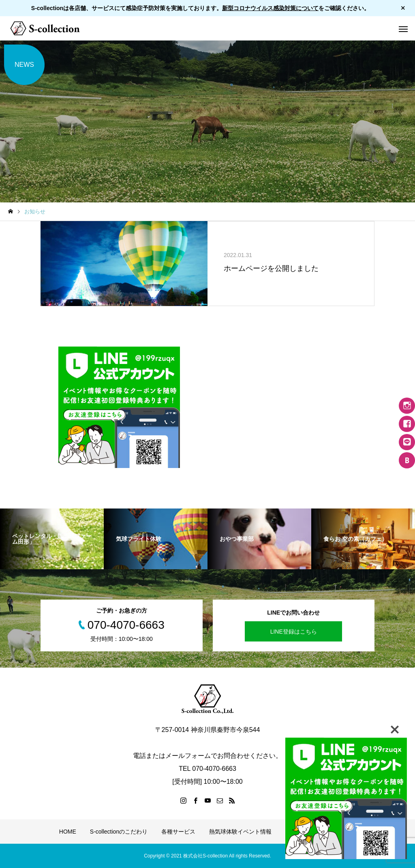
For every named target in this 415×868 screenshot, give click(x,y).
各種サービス (178, 832)
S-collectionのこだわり (119, 832)
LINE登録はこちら (294, 632)
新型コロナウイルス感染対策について (270, 8)
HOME (68, 832)
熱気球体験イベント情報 (240, 832)
